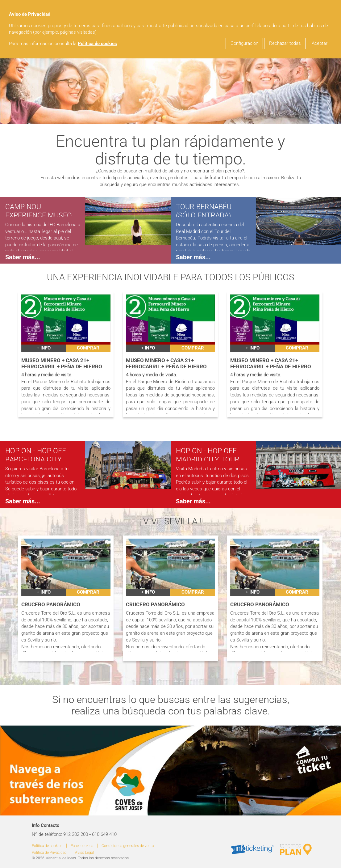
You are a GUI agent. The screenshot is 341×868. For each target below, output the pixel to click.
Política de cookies (97, 44)
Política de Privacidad (49, 853)
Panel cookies (82, 846)
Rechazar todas (285, 43)
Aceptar (320, 43)
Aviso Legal (84, 853)
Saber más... (23, 257)
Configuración (244, 43)
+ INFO (44, 348)
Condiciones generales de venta (128, 846)
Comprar (88, 348)
